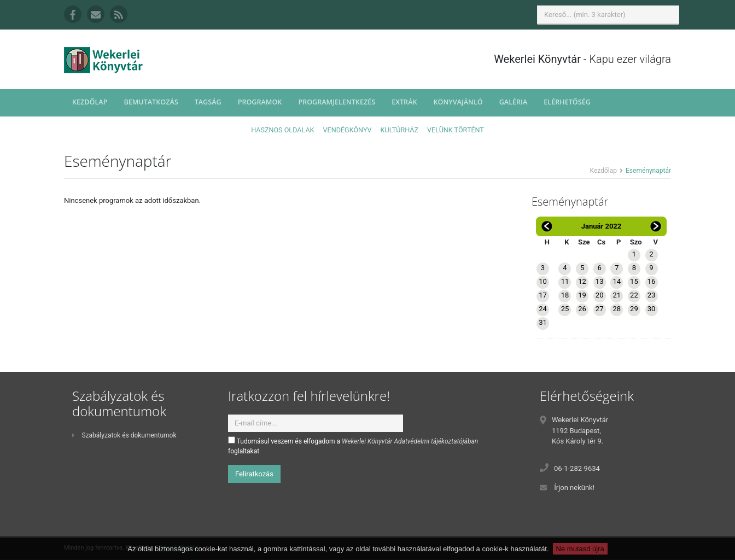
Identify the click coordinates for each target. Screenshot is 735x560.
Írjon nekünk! (574, 488)
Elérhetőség (567, 102)
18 (565, 295)
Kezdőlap (90, 102)
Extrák (404, 102)
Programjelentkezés (337, 102)
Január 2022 (602, 226)
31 (543, 322)
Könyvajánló (458, 102)
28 (617, 309)
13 (600, 281)
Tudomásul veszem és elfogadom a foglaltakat (353, 446)
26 (582, 309)
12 (582, 281)
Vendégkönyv (348, 130)
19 (582, 295)
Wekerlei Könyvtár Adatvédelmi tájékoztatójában (410, 441)
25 (565, 309)
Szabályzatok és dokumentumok (124, 435)
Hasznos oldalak (282, 130)
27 (600, 309)
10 (543, 281)
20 (600, 295)
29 (634, 309)
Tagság (208, 102)
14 (617, 281)
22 (634, 295)
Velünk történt (456, 130)
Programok (260, 102)
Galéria (514, 102)
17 (543, 295)
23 (652, 295)
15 (634, 281)
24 (543, 309)
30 (652, 309)
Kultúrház (399, 130)
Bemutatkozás (151, 102)
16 (652, 281)
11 (565, 281)
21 (617, 295)
